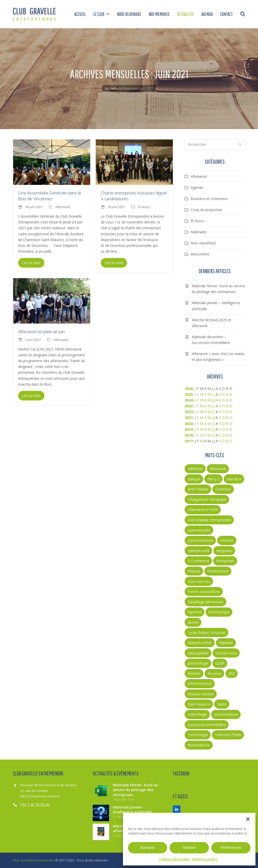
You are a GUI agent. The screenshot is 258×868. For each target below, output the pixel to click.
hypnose (195, 612)
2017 (189, 441)
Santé (222, 704)
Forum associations (204, 591)
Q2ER (220, 663)
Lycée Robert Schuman (207, 633)
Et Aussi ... (145, 207)
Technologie (198, 735)
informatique (219, 612)
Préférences (231, 847)
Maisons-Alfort (200, 643)
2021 (189, 417)
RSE (232, 673)
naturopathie (198, 653)
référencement (200, 684)
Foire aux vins (199, 581)
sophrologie (197, 714)
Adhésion (195, 469)
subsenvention (226, 714)
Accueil (110, 88)
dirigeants (224, 551)
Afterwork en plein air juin (41, 331)
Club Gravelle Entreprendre (209, 520)
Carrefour (223, 489)
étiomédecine (199, 745)
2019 (189, 429)
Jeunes (193, 622)
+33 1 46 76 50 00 (35, 805)
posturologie (198, 663)
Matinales (199, 232)
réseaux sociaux (201, 694)
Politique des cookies (174, 859)
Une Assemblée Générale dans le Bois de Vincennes (50, 196)
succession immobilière (207, 725)
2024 (189, 400)
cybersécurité (199, 551)
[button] (248, 819)
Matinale (226, 643)
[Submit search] (240, 145)
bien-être (234, 479)
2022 (189, 412)
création (227, 540)
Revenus (215, 673)
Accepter (148, 847)
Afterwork (63, 207)
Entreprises (225, 561)
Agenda (197, 187)
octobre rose (226, 653)
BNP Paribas (198, 489)
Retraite (194, 673)
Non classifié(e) (203, 243)
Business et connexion (209, 199)
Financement (218, 571)
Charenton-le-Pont (203, 510)
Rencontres (200, 254)
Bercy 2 (214, 479)
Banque (194, 479)
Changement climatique (207, 499)
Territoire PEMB (228, 735)
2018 (189, 435)
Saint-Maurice (199, 704)
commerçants (199, 530)
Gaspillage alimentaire (206, 602)
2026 (189, 388)
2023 (189, 406)
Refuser (189, 847)
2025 (189, 394)
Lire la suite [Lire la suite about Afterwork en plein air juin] (31, 396)
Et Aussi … (199, 221)
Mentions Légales (205, 859)
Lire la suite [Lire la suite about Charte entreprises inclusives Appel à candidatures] (114, 263)
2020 (189, 424)
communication (200, 540)
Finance (194, 571)
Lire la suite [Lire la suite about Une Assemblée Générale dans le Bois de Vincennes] (31, 263)
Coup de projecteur (206, 210)
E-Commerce (198, 561)
